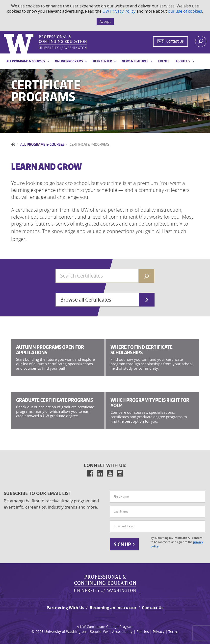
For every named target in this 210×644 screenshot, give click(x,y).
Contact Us (153, 608)
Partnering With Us (65, 608)
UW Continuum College (99, 627)
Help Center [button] (102, 61)
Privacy (159, 631)
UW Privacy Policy (119, 11)
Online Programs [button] (69, 61)
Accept (105, 21)
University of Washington (65, 631)
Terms (173, 631)
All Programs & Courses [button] (26, 61)
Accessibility (122, 631)
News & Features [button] (135, 61)
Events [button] (164, 61)
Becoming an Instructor (113, 608)
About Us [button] (183, 61)
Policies (143, 631)
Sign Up (124, 544)
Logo (4, 34)
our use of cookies (185, 11)
